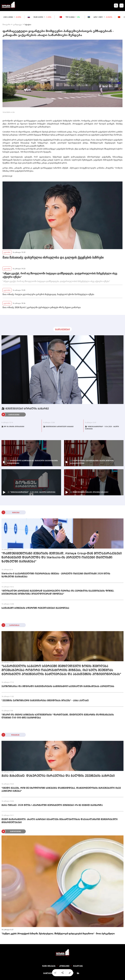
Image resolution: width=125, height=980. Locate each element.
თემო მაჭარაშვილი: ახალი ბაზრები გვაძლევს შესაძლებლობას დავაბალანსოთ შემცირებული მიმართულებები (60, 821)
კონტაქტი (64, 966)
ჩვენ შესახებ (49, 966)
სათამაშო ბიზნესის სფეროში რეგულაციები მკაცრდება (35, 608)
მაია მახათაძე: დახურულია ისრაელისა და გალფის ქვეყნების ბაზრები (53, 257)
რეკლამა (78, 966)
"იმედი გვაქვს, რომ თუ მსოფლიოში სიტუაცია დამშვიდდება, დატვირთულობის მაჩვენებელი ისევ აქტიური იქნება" (60, 275)
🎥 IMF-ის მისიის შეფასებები (13, 427)
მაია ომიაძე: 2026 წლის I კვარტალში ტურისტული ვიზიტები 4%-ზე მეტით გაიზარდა (42, 307)
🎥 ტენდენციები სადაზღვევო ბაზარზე (58, 427)
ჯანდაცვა (18, 24)
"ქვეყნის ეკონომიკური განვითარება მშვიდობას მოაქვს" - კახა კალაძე (45, 701)
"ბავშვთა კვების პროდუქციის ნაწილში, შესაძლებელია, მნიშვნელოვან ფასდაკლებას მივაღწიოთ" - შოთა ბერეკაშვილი (58, 934)
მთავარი (7, 24)
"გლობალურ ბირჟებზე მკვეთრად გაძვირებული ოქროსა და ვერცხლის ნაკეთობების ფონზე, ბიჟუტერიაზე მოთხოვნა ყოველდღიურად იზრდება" (58, 592)
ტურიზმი (7, 252)
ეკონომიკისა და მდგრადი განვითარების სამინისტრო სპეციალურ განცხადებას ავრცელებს (58, 686)
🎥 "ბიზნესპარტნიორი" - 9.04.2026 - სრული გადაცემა (102, 428)
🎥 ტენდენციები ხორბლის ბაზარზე (25, 409)
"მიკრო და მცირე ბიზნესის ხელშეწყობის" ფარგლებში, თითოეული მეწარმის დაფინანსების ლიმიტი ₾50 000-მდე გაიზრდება (58, 716)
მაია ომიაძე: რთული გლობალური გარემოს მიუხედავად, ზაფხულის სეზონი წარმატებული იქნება (48, 294)
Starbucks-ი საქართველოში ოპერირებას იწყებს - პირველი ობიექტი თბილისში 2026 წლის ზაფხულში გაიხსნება (56, 575)
